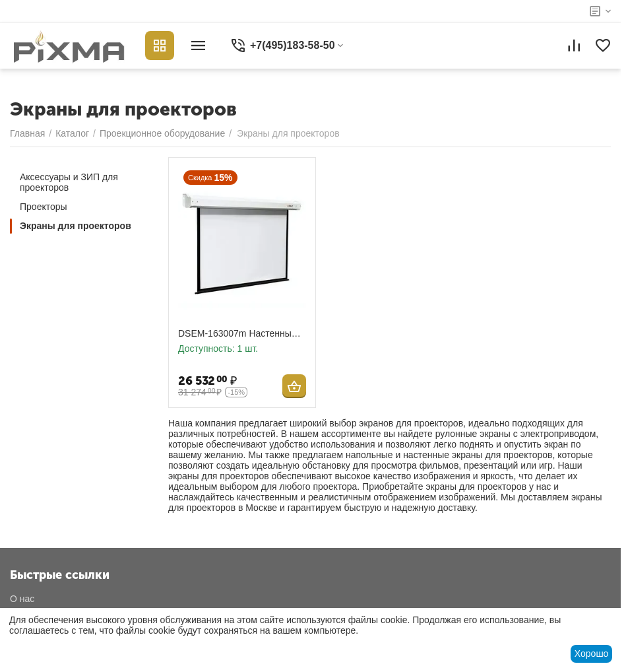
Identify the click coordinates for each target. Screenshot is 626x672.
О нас (22, 599)
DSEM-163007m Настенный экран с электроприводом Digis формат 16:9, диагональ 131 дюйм (241, 334)
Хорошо (592, 654)
